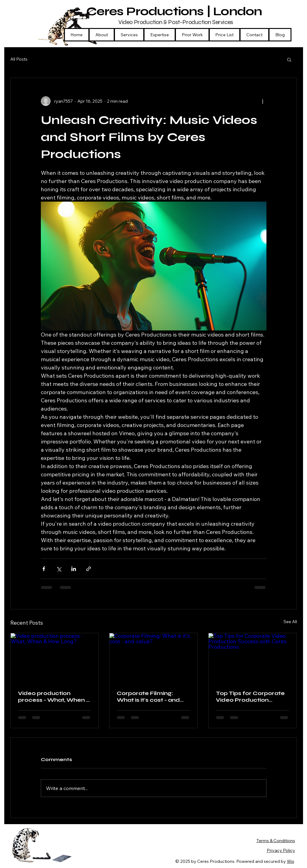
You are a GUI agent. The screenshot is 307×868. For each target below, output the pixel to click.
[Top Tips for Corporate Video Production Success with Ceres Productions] (253, 658)
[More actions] (263, 101)
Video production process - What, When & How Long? (54, 697)
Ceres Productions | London (175, 11)
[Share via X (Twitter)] (59, 569)
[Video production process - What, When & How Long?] (55, 658)
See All (290, 622)
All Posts (19, 59)
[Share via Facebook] (44, 569)
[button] (160, 35)
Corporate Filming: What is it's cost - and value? (148, 697)
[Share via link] (89, 569)
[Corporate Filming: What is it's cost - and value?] (153, 658)
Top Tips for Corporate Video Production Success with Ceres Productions (250, 697)
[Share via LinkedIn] (74, 569)
